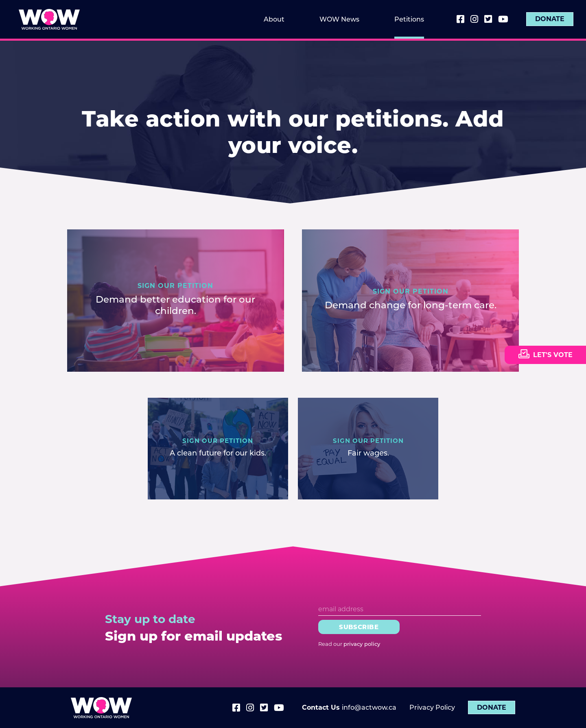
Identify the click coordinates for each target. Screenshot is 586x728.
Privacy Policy (432, 707)
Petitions (409, 19)
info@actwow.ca (369, 707)
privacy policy (362, 644)
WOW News (339, 19)
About (274, 19)
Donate (550, 19)
